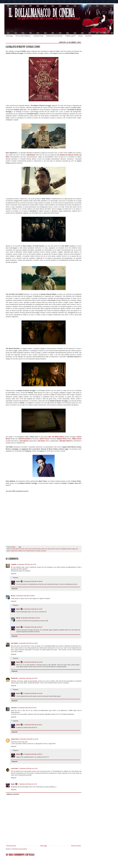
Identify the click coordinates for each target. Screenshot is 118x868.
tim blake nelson (30, 551)
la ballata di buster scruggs (68, 549)
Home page (9, 36)
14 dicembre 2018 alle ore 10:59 (33, 662)
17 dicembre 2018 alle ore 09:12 (33, 627)
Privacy (80, 36)
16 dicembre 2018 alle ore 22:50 (29, 739)
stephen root (22, 551)
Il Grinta (64, 483)
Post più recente (11, 846)
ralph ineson (14, 551)
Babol (18, 581)
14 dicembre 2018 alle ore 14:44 (33, 693)
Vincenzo (14, 708)
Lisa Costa (14, 769)
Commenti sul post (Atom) (19, 849)
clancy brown (28, 549)
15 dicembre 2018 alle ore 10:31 (27, 708)
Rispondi (14, 574)
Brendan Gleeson (66, 441)
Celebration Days (38, 36)
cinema (22, 549)
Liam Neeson (24, 441)
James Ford (15, 739)
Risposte (16, 578)
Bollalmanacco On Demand (54, 36)
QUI (50, 437)
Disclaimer (89, 36)
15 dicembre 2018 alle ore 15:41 (30, 618)
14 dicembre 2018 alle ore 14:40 (28, 678)
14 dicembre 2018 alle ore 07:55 (26, 564)
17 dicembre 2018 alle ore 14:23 (27, 784)
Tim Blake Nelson (58, 437)
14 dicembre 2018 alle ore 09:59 (25, 596)
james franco (51, 549)
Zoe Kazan (41, 441)
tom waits (37, 551)
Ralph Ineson (77, 439)
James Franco (44, 439)
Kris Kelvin (15, 643)
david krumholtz (37, 549)
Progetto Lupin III (70, 36)
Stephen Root (62, 439)
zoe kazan (43, 551)
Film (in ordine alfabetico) (23, 36)
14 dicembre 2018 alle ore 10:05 (33, 609)
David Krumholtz (25, 439)
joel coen (58, 549)
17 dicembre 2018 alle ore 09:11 (33, 725)
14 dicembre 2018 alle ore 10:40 (28, 643)
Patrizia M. (14, 678)
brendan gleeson (15, 549)
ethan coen (44, 549)
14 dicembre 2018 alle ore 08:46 (33, 581)
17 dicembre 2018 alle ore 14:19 (28, 769)
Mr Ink (13, 596)
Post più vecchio (76, 846)
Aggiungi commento (13, 794)
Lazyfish (14, 564)
